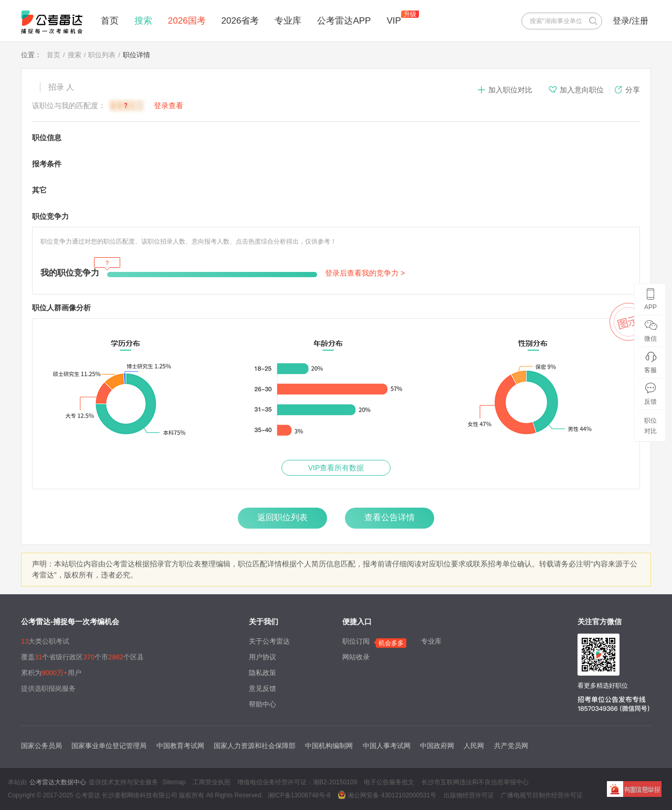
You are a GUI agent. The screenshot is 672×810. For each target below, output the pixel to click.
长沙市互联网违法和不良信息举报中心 (475, 782)
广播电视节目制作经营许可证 (542, 795)
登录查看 (169, 106)
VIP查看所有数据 (336, 468)
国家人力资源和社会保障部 (255, 746)
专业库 (288, 21)
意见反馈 (262, 688)
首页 (110, 21)
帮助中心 (262, 704)
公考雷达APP (344, 21)
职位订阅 (356, 641)
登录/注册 (631, 21)
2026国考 (187, 21)
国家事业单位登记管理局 (109, 746)
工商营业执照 (212, 782)
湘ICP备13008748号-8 (299, 795)
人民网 (474, 746)
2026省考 (240, 21)
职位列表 (102, 55)
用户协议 (262, 657)
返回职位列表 (282, 517)
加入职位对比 (505, 90)
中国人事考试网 (387, 746)
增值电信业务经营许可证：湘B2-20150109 (297, 782)
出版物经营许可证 (469, 795)
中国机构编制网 (329, 746)
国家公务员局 (41, 746)
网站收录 (356, 657)
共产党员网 (511, 746)
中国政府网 (437, 746)
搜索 (143, 21)
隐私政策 (262, 673)
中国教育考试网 (180, 746)
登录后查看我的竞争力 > (365, 273)
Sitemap (174, 782)
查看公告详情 (390, 517)
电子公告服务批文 (389, 782)
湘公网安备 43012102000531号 (387, 795)
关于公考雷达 (269, 641)
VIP (393, 21)
